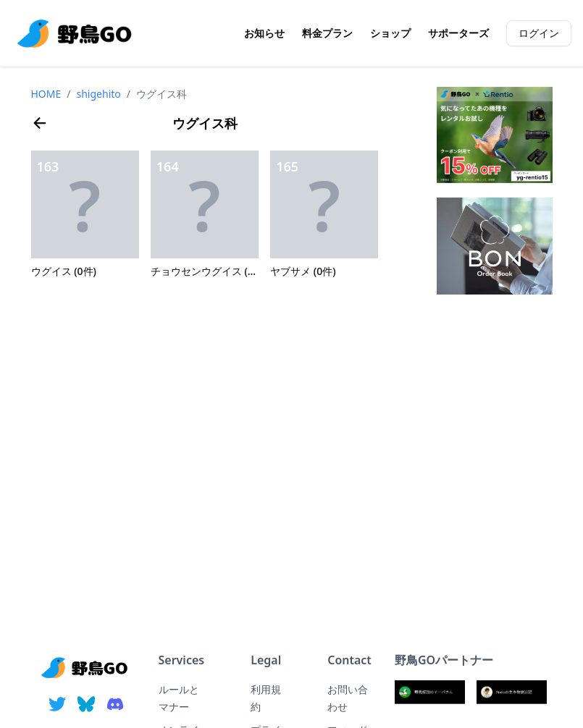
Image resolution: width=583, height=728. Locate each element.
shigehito (99, 94)
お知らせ (264, 33)
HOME (46, 94)
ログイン (539, 33)
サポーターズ (458, 33)
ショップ (390, 33)
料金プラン (327, 33)
